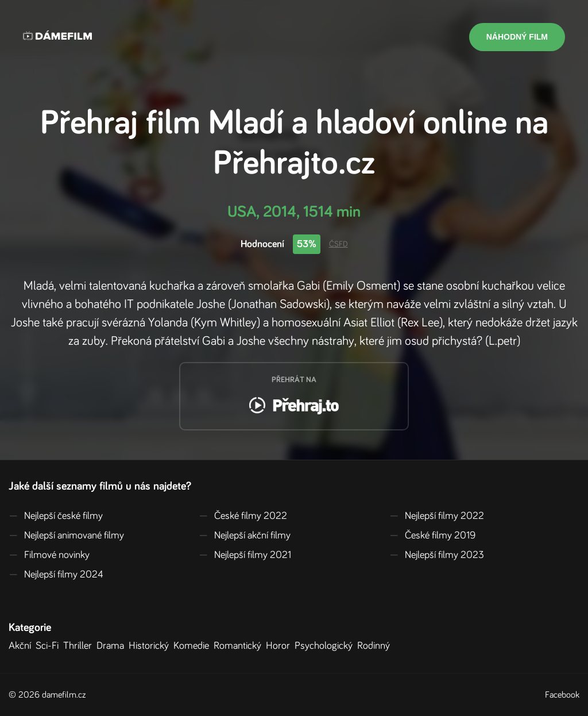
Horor (280, 646)
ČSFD (339, 244)
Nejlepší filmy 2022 (437, 516)
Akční (22, 646)
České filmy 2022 (243, 516)
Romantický (240, 646)
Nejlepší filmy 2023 (437, 555)
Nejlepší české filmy (56, 516)
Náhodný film (517, 37)
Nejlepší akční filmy (245, 536)
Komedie (194, 646)
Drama (113, 646)
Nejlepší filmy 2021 (245, 555)
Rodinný (376, 646)
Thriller (80, 646)
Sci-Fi (49, 646)
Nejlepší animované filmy (66, 536)
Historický (151, 646)
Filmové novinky (49, 555)
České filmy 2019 (432, 536)
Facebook (562, 695)
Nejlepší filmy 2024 (56, 575)
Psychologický (326, 646)
